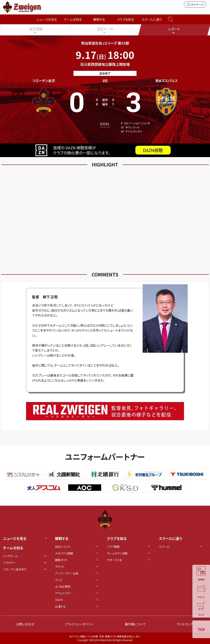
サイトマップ (185, 624)
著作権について (135, 624)
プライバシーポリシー (80, 624)
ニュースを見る (47, 19)
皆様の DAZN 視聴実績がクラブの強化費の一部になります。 (103, 150)
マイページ (195, 4)
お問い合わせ (25, 624)
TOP (201, 629)
